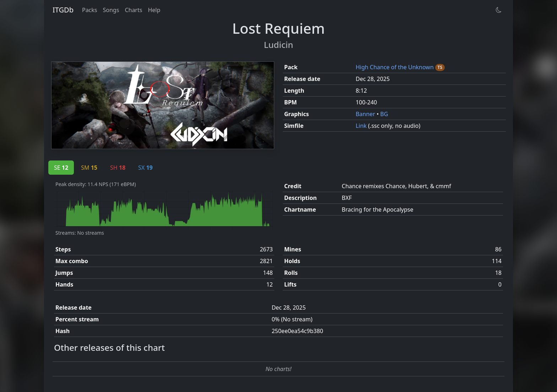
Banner (366, 114)
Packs (90, 10)
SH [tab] (118, 168)
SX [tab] (145, 168)
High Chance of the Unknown (395, 67)
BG (384, 114)
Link (362, 126)
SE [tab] (61, 168)
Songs (111, 10)
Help (154, 10)
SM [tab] (89, 168)
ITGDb (63, 10)
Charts (133, 10)
